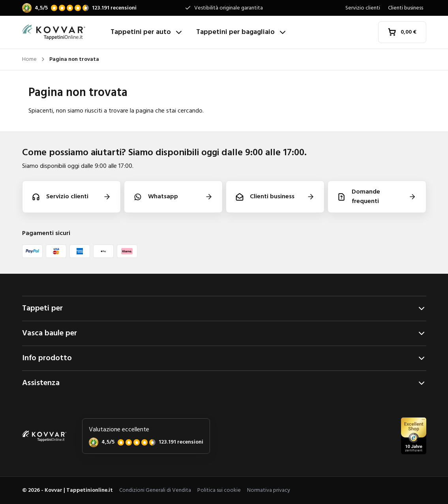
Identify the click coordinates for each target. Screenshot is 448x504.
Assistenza (224, 383)
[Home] (63, 32)
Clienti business (406, 8)
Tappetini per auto (147, 32)
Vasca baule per (224, 333)
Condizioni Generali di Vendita (155, 490)
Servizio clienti (363, 8)
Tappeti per (224, 308)
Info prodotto (224, 358)
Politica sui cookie (219, 490)
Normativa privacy (269, 490)
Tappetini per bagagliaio (242, 32)
